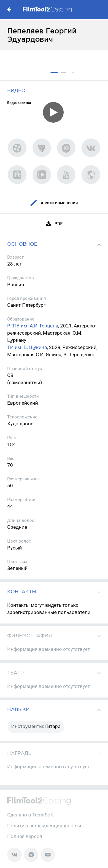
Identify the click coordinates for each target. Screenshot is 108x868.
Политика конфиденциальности (44, 826)
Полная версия (25, 836)
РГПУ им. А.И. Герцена (33, 326)
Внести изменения (54, 203)
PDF (54, 224)
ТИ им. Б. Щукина (27, 347)
